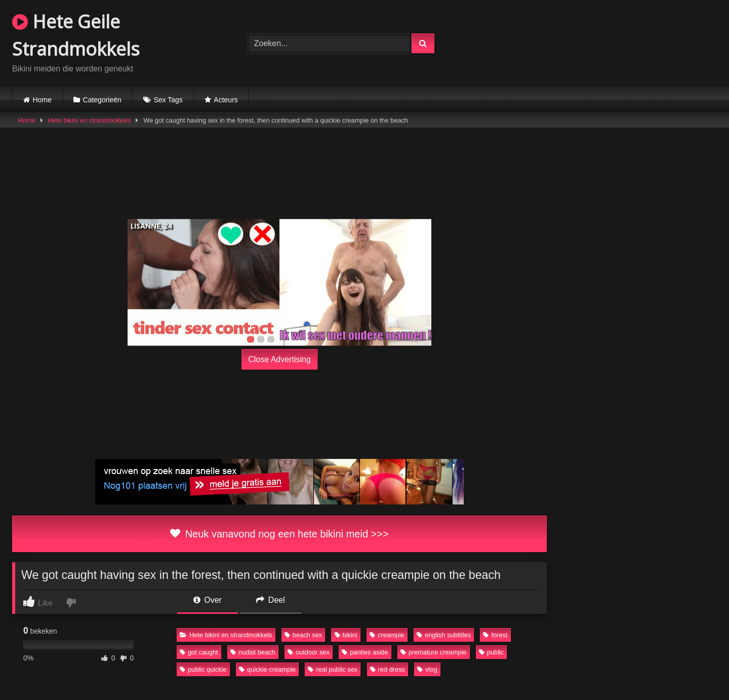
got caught (199, 652)
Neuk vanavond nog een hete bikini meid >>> (279, 534)
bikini (346, 635)
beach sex (303, 635)
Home (42, 100)
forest (495, 635)
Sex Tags (168, 100)
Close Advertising (279, 359)
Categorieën (102, 100)
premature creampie (434, 652)
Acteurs (226, 100)
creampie (387, 635)
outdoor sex (309, 652)
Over (208, 600)
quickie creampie (267, 669)
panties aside (365, 652)
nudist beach (253, 652)
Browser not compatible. (599, 42)
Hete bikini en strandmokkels (90, 120)
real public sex (333, 669)
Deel (270, 600)
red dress (388, 669)
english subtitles (444, 635)
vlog (427, 669)
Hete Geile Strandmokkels (76, 35)
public (491, 652)
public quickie (203, 669)
